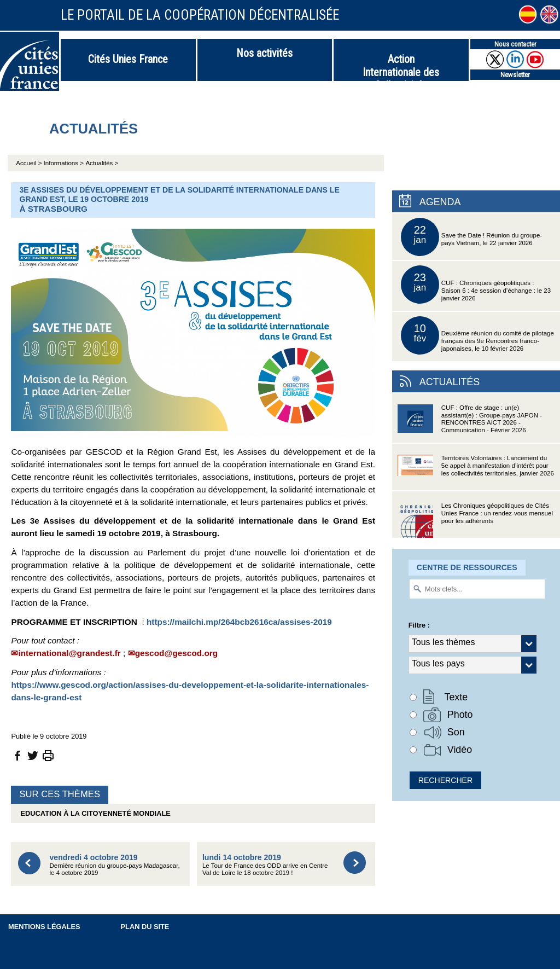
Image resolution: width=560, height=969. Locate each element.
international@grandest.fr (69, 653)
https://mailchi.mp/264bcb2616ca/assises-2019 (239, 622)
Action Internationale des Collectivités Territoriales (401, 67)
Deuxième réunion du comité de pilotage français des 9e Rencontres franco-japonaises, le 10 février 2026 (477, 335)
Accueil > (30, 163)
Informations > (64, 163)
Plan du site (145, 927)
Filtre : (419, 625)
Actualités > (102, 163)
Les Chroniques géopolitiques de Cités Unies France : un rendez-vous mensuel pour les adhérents (475, 520)
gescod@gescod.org (177, 653)
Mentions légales (44, 927)
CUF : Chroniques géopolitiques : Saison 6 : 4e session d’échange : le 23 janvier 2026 (476, 285)
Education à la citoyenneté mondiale (93, 813)
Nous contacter (515, 44)
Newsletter (515, 75)
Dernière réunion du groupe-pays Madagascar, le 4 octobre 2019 (114, 865)
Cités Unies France (128, 59)
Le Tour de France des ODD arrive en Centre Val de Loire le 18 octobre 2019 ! (265, 865)
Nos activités (264, 53)
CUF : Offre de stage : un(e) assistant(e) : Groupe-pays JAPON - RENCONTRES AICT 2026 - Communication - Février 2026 (470, 422)
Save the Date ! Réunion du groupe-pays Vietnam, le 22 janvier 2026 (471, 237)
